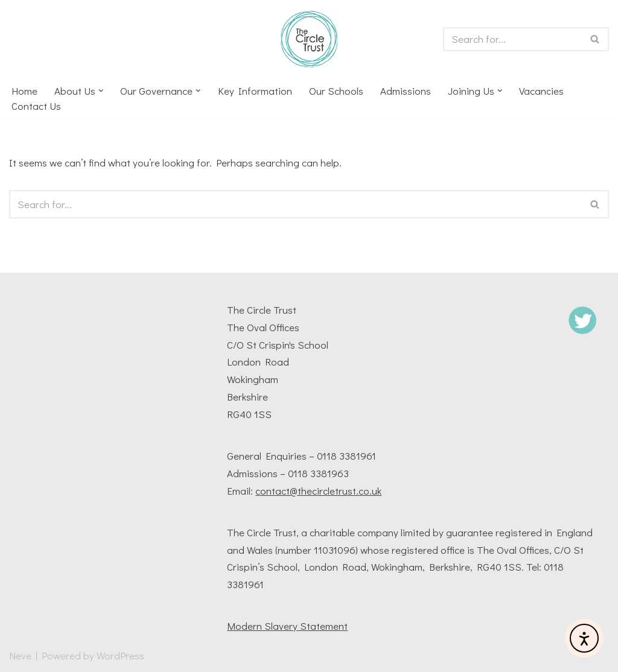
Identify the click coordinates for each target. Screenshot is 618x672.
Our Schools (336, 91)
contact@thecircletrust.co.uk (318, 491)
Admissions (406, 91)
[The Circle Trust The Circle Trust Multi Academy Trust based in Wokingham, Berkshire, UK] (309, 39)
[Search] (512, 39)
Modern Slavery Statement (287, 626)
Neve (20, 655)
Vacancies (542, 91)
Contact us (36, 106)
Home (24, 91)
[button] (101, 91)
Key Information (255, 91)
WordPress (120, 655)
